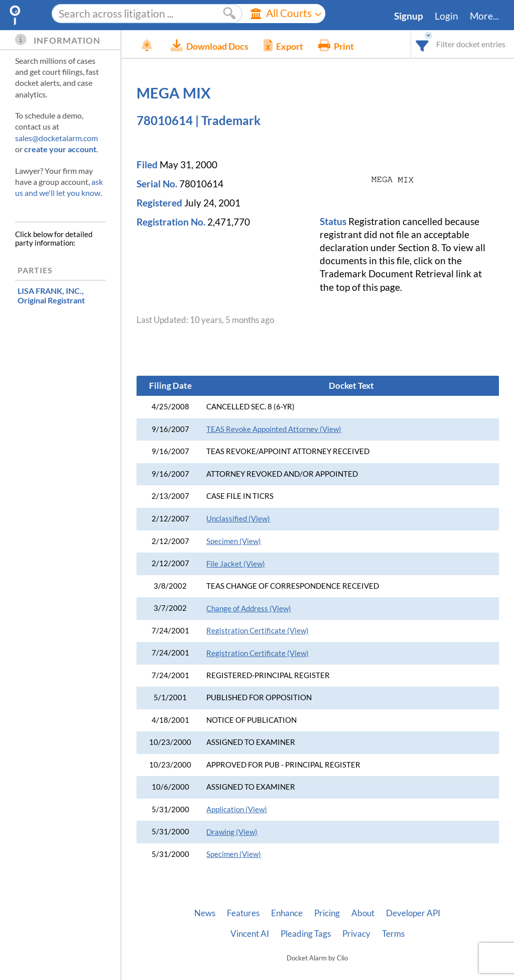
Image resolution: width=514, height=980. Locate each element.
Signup (409, 16)
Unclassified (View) (238, 519)
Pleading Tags (306, 934)
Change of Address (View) (249, 609)
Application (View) (237, 809)
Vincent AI (250, 934)
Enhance (287, 913)
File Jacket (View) (236, 564)
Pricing (327, 913)
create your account (60, 149)
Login (446, 16)
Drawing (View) (232, 832)
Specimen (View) (234, 541)
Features (243, 913)
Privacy (356, 934)
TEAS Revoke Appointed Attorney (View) (274, 429)
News (205, 913)
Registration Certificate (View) (258, 631)
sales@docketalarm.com (56, 138)
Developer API (413, 913)
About (363, 913)
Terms (393, 934)
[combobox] (422, 44)
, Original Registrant (51, 295)
